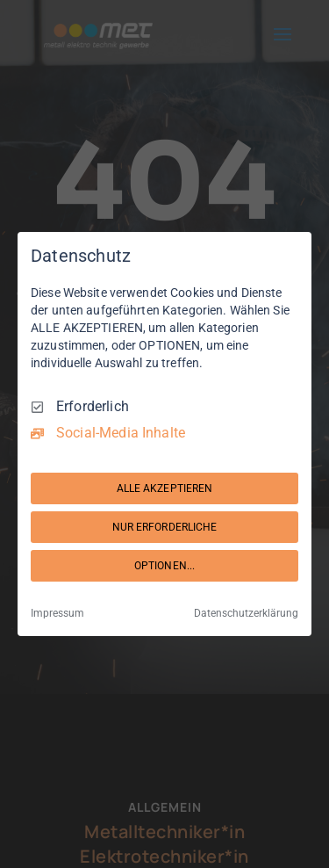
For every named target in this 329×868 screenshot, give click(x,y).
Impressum (57, 613)
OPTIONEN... (164, 566)
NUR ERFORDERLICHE (165, 527)
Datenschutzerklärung (246, 613)
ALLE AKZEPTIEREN (165, 488)
